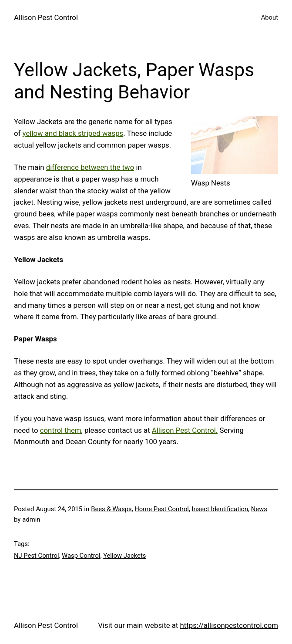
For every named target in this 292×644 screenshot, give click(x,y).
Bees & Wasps (111, 509)
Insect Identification (220, 509)
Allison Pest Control (46, 17)
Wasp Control (81, 556)
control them (61, 430)
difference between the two (90, 167)
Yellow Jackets (124, 556)
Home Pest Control (162, 509)
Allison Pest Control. (185, 430)
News (259, 509)
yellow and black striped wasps (73, 133)
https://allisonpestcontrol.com (229, 625)
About (270, 17)
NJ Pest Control (37, 556)
